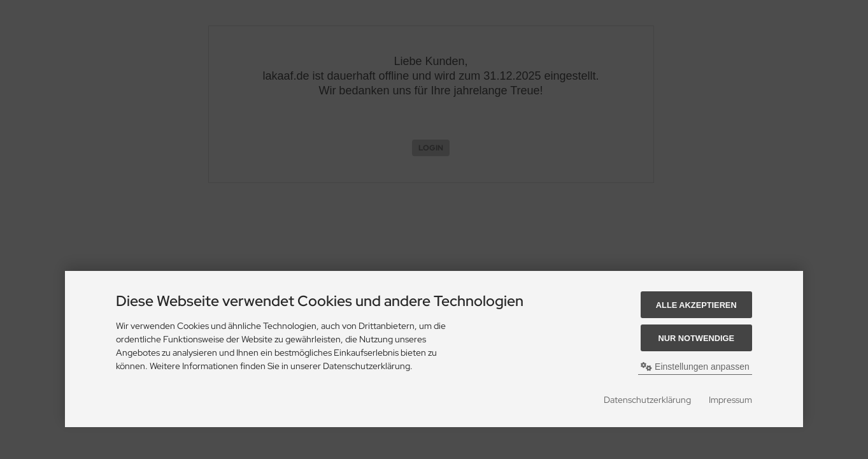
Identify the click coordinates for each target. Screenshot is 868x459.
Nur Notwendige (696, 338)
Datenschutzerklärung (647, 400)
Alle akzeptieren (696, 305)
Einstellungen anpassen (695, 367)
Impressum (730, 400)
